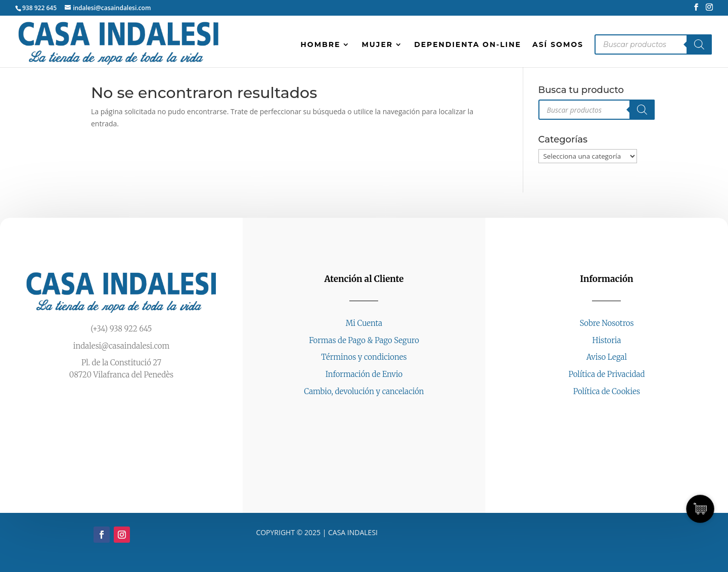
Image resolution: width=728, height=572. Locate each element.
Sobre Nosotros (606, 323)
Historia (607, 340)
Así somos (558, 45)
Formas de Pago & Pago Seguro (364, 340)
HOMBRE (321, 45)
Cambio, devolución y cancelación (364, 391)
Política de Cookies (607, 391)
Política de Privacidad (607, 374)
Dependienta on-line (468, 45)
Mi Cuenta (364, 323)
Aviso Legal (607, 357)
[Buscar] (699, 44)
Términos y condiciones (364, 357)
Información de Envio (364, 374)
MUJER (377, 45)
